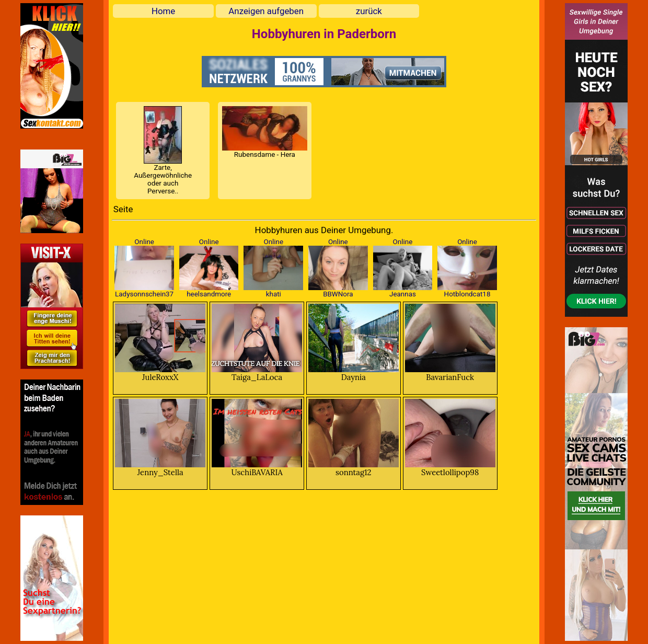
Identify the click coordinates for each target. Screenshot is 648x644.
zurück (369, 11)
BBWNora (338, 294)
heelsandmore (209, 294)
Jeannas (403, 294)
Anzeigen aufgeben (266, 11)
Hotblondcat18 (467, 294)
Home (163, 11)
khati (274, 294)
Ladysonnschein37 (144, 294)
